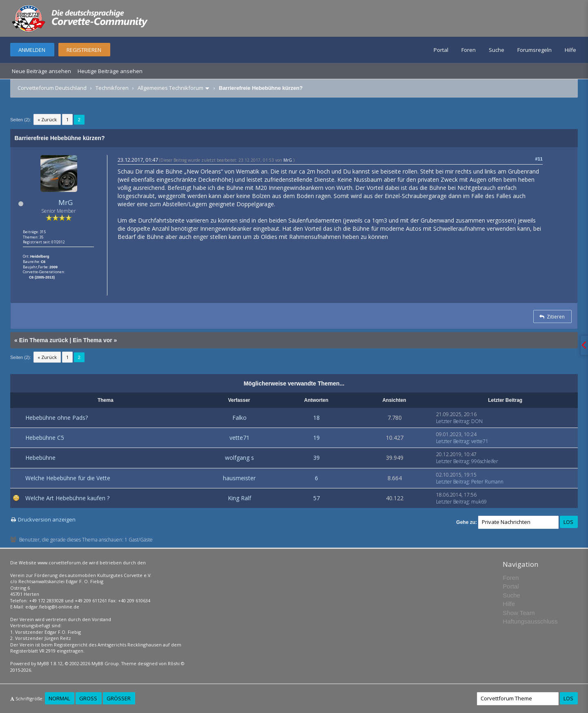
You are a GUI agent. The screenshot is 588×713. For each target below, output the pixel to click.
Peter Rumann (487, 482)
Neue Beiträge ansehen (41, 71)
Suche (497, 50)
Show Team (519, 613)
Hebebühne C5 (45, 438)
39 (316, 458)
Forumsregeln (535, 50)
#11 (539, 159)
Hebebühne (40, 458)
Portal (441, 50)
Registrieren (84, 50)
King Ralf (239, 498)
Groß (88, 698)
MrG (66, 202)
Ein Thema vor (92, 340)
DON (477, 421)
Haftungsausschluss (530, 621)
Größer (119, 698)
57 (316, 498)
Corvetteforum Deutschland (52, 88)
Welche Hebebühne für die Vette (68, 478)
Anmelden (32, 50)
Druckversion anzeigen (47, 519)
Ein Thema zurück (44, 340)
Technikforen (112, 88)
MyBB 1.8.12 (50, 663)
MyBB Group (105, 663)
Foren (469, 50)
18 (316, 418)
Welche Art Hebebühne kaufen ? (67, 498)
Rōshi (174, 663)
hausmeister (239, 478)
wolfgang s (239, 458)
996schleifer (485, 461)
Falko (239, 418)
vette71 (239, 438)
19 (316, 438)
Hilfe (570, 50)
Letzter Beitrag (452, 421)
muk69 (479, 502)
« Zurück (47, 119)
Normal (59, 698)
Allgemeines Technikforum (170, 88)
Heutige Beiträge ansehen (110, 71)
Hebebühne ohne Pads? (57, 418)
